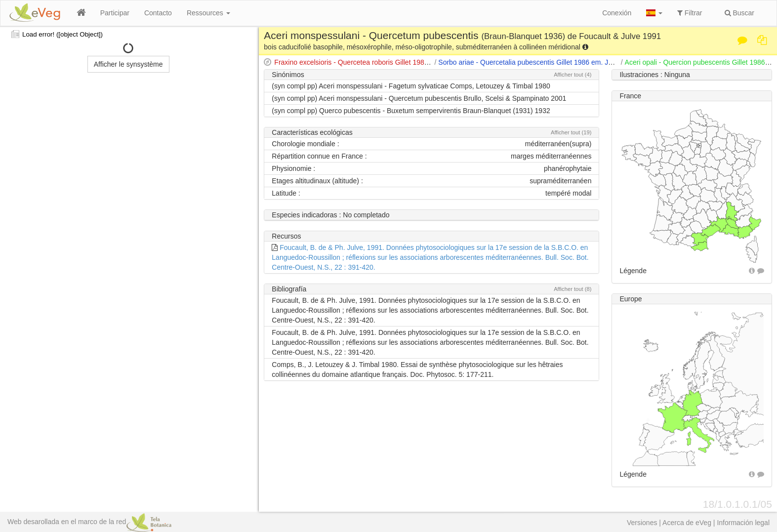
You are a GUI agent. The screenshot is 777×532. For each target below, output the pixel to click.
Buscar (739, 13)
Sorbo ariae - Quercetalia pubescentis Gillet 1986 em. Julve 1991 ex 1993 (551, 62)
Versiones (642, 523)
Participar (115, 13)
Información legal (743, 523)
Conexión (617, 13)
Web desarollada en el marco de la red (89, 522)
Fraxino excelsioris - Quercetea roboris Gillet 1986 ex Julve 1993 (373, 62)
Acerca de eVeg (687, 523)
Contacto (158, 13)
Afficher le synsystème (128, 64)
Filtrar (690, 13)
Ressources (208, 13)
